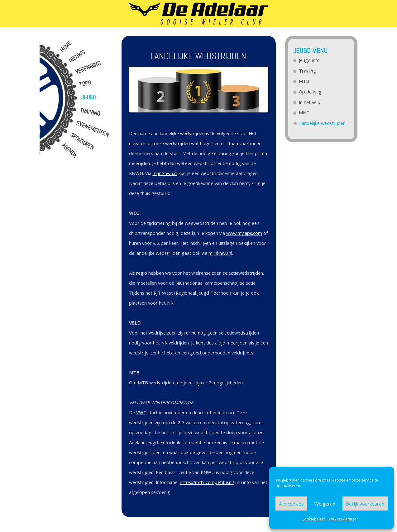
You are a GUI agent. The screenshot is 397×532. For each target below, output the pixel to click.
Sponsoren (82, 142)
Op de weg (311, 92)
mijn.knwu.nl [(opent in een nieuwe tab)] (165, 173)
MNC (304, 112)
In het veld (310, 102)
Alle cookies (291, 504)
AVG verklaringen (344, 519)
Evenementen (92, 129)
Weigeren (325, 504)
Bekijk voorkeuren (365, 504)
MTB (304, 81)
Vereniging (88, 68)
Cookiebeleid (313, 519)
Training (90, 112)
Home (65, 47)
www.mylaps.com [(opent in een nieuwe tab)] (244, 233)
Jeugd (88, 97)
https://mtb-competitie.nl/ (207, 482)
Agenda (69, 150)
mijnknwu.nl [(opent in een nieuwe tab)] (220, 253)
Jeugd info (310, 60)
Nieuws (77, 57)
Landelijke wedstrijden (323, 123)
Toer (85, 84)
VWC (141, 412)
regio (142, 273)
